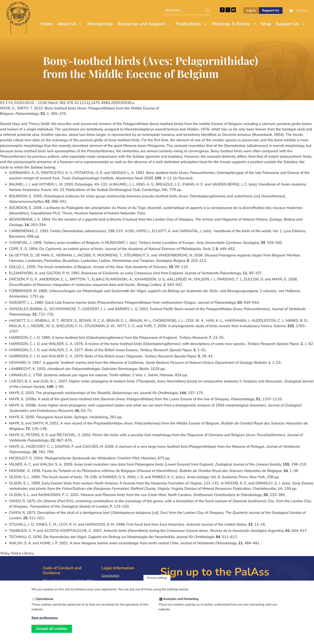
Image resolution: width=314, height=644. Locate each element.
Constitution (110, 576)
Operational (45, 599)
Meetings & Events (231, 24)
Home (47, 24)
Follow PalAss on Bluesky (233, 10)
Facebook (222, 10)
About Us (67, 24)
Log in (251, 10)
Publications (189, 24)
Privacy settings (157, 578)
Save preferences (45, 618)
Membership (100, 24)
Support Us (271, 10)
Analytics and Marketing (181, 599)
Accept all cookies (52, 629)
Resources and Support (141, 24)
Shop (266, 24)
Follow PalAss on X (228, 10)
